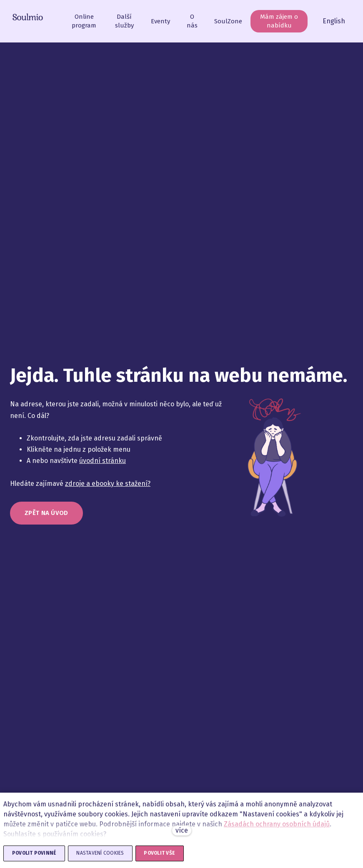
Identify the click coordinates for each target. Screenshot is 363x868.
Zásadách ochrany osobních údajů (277, 824)
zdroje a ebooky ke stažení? (108, 488)
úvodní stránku (103, 465)
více (182, 830)
